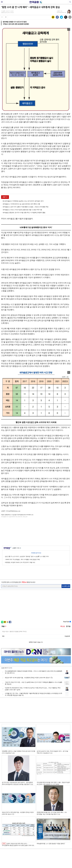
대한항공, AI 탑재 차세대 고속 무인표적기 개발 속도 (20, 562)
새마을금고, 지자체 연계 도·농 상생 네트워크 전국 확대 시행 (21, 204)
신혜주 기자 (17, 548)
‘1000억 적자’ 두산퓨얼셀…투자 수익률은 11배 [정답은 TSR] (22, 559)
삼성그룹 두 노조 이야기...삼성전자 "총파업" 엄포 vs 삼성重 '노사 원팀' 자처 (27, 556)
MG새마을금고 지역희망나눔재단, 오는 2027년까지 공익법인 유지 (23, 201)
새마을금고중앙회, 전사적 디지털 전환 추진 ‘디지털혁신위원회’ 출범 (24, 213)
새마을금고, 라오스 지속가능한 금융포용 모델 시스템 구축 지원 (22, 210)
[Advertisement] (36, 531)
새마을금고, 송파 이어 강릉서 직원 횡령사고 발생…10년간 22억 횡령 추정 (25, 207)
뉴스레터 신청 (66, 586)
